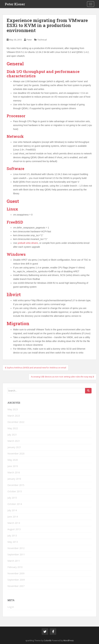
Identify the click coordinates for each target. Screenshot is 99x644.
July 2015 (12, 498)
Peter (29, 40)
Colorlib (48, 641)
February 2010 (15, 567)
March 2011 (14, 561)
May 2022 (13, 428)
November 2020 (16, 454)
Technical (42, 40)
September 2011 (16, 554)
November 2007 (16, 586)
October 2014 (15, 504)
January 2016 (14, 479)
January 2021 (14, 447)
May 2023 (13, 409)
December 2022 (16, 422)
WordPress (68, 641)
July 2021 (12, 435)
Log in (11, 607)
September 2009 (16, 580)
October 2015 (15, 491)
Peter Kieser (15, 4)
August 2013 (14, 529)
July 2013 (12, 536)
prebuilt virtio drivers (28, 243)
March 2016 (14, 472)
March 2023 (14, 416)
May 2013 (13, 542)
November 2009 (16, 573)
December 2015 (16, 485)
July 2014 (12, 510)
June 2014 (13, 517)
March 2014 (14, 523)
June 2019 (13, 466)
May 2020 (13, 460)
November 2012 (16, 548)
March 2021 (14, 441)
